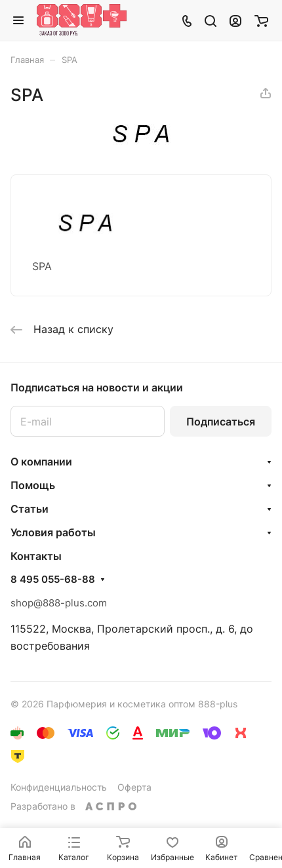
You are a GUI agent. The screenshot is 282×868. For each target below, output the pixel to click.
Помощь (33, 485)
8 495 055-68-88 (53, 580)
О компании (41, 462)
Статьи (30, 509)
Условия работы (53, 532)
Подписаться (221, 422)
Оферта (134, 787)
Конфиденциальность (59, 787)
